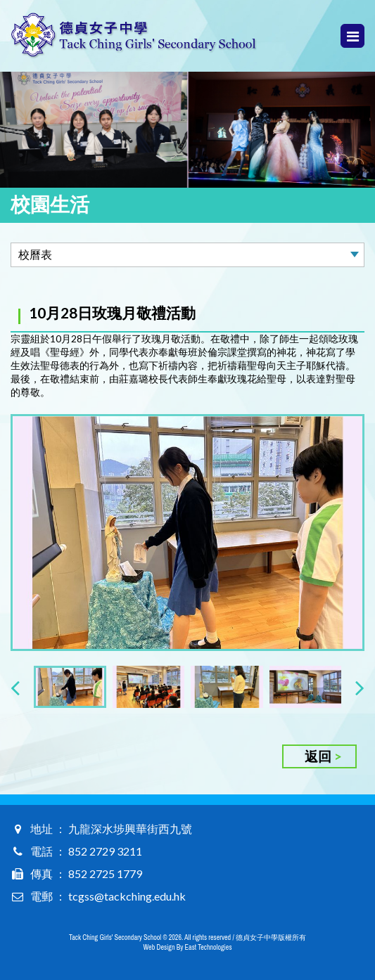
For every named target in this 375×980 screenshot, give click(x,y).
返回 (318, 756)
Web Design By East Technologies (188, 947)
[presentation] (15, 687)
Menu (353, 36)
